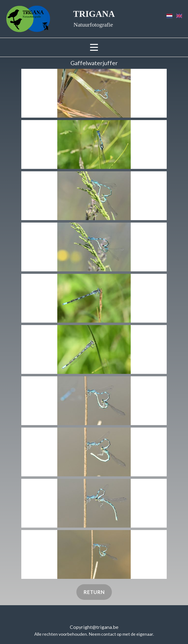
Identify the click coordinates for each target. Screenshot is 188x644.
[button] (94, 93)
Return (94, 592)
